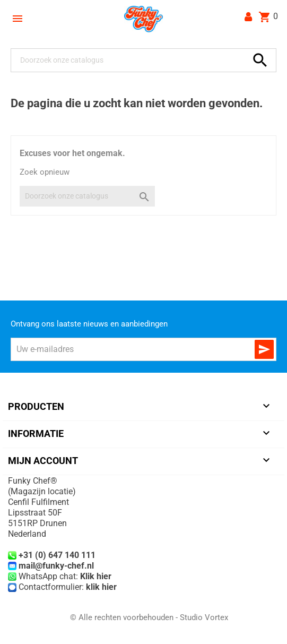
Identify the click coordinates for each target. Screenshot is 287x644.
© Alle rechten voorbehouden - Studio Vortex (149, 617)
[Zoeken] (132, 60)
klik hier (101, 587)
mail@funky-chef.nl (56, 566)
